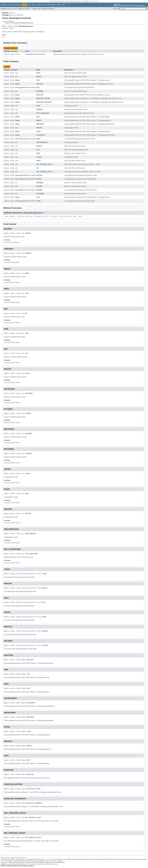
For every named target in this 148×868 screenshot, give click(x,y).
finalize (20, 216)
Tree (33, 5)
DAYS (38, 87)
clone (6, 216)
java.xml (12, 13)
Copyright (4, 863)
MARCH (38, 161)
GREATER (39, 128)
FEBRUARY (40, 109)
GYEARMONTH (40, 135)
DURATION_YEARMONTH (44, 102)
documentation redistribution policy (47, 864)
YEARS (38, 201)
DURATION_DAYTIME (43, 98)
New (45, 5)
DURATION (40, 95)
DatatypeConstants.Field (35, 54)
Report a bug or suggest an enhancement (13, 858)
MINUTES (39, 175)
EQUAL (38, 106)
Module (11, 5)
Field (15, 9)
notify (46, 216)
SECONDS (39, 190)
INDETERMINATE (42, 142)
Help (63, 5)
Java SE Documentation (46, 859)
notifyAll (54, 216)
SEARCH (116, 9)
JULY (38, 150)
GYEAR (38, 131)
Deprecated (51, 5)
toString (63, 216)
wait (70, 216)
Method (27, 9)
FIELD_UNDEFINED (43, 113)
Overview (4, 5)
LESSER (39, 157)
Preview (39, 5)
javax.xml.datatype (16, 15)
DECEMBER (40, 91)
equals (13, 216)
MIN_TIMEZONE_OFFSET (44, 172)
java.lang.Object (8, 21)
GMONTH (39, 120)
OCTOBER (39, 186)
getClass (29, 216)
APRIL (38, 73)
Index (59, 5)
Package (18, 5)
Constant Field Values (12, 242)
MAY (37, 168)
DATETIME (40, 84)
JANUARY (39, 146)
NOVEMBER (40, 183)
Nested (10, 9)
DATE (38, 80)
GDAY (38, 117)
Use (29, 5)
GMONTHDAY (40, 124)
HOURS (38, 139)
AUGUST (39, 77)
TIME (38, 197)
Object (12, 28)
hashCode (38, 216)
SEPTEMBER (40, 194)
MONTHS (39, 179)
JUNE (38, 153)
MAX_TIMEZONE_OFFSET (44, 164)
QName (17, 80)
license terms (95, 1)
